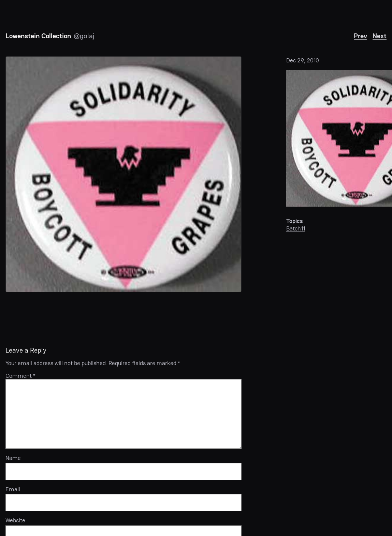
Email (13, 489)
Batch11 (296, 228)
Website (15, 520)
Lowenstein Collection (38, 36)
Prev (360, 36)
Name (13, 458)
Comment (20, 376)
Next (380, 36)
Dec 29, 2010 (303, 60)
